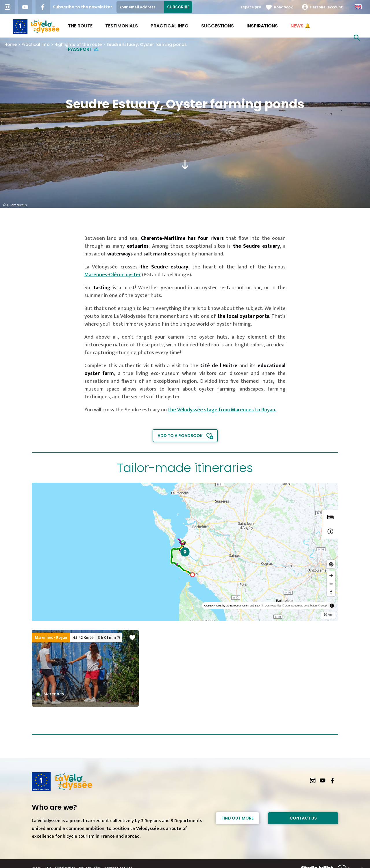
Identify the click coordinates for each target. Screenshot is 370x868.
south (185, 165)
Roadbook (283, 7)
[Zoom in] (331, 575)
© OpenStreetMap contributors (300, 606)
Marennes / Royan (51, 638)
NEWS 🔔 (300, 26)
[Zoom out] (331, 584)
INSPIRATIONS (262, 26)
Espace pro (251, 7)
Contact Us (303, 818)
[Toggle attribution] (332, 606)
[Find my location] (331, 564)
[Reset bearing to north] (331, 592)
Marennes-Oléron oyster (113, 275)
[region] (185, 552)
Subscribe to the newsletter (83, 7)
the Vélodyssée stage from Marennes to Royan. (222, 410)
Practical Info (170, 26)
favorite (132, 638)
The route (80, 26)
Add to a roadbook (180, 436)
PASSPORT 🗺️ (84, 49)
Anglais (358, 7)
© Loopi (323, 606)
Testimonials (122, 26)
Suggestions (218, 26)
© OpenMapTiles (272, 606)
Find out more (237, 818)
